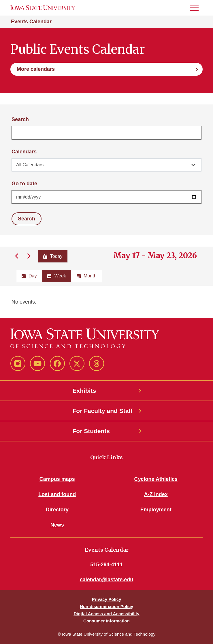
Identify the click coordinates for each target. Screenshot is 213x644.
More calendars (36, 69)
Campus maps (57, 479)
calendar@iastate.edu (107, 580)
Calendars (24, 152)
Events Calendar (31, 22)
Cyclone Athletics (156, 479)
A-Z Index (156, 494)
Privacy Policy (107, 599)
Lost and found (57, 494)
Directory (57, 510)
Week (57, 276)
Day (29, 276)
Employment (156, 510)
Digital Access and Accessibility (106, 614)
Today (53, 256)
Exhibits (84, 391)
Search (20, 119)
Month (86, 276)
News (57, 525)
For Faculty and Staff (103, 411)
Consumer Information (106, 621)
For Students (91, 431)
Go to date (24, 184)
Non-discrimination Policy (106, 606)
